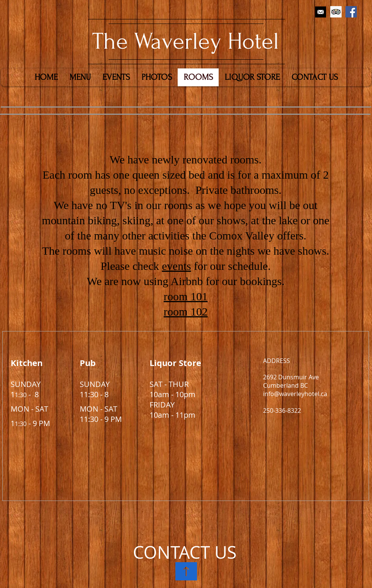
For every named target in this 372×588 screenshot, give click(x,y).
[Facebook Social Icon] (351, 12)
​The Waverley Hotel (186, 41)
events (177, 266)
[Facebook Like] (337, 30)
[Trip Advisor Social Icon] (336, 12)
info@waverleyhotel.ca (295, 394)
